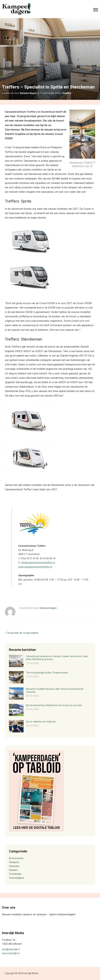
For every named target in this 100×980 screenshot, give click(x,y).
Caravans (14, 866)
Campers (14, 862)
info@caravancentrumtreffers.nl (38, 563)
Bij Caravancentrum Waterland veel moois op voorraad (54, 705)
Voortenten (15, 874)
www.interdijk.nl (11, 953)
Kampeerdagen (28, 93)
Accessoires (16, 858)
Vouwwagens (17, 878)
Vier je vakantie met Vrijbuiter (41, 722)
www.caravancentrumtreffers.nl (35, 567)
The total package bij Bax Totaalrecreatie (47, 673)
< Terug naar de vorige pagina (22, 633)
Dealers (67, 93)
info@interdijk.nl (11, 949)
